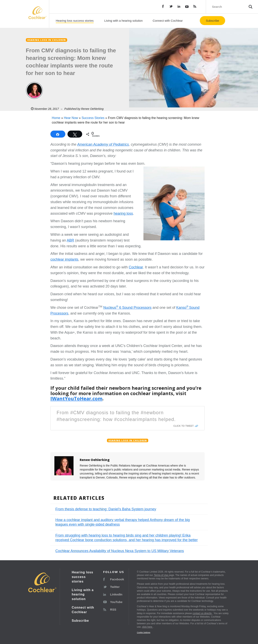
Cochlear (136, 267)
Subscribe (212, 21)
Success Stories (93, 118)
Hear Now (71, 118)
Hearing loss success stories (75, 21)
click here (147, 627)
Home (56, 118)
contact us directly (203, 613)
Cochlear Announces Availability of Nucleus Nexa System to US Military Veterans (120, 551)
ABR (70, 240)
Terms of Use (161, 575)
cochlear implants (64, 259)
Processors (142, 308)
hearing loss (123, 213)
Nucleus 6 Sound (118, 308)
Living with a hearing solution (124, 21)
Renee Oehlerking (92, 109)
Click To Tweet (183, 426)
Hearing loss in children (128, 440)
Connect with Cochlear (168, 21)
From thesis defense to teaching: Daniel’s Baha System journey (106, 509)
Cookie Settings (144, 632)
